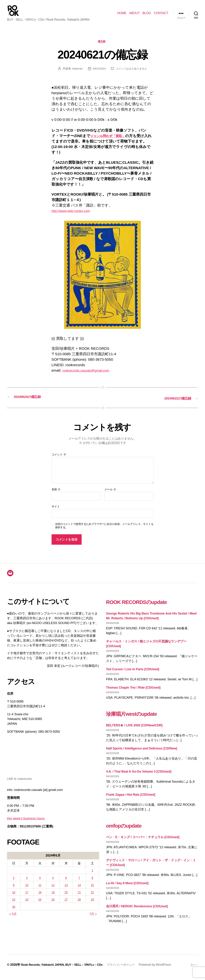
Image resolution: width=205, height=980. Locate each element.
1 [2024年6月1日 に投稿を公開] (92, 876)
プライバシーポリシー (132, 970)
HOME (122, 16)
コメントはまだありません (132, 74)
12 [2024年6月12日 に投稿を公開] (53, 890)
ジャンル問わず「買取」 (111, 142)
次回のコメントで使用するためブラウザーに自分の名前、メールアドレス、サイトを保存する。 (104, 531)
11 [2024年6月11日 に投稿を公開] (40, 890)
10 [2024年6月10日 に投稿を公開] (27, 890)
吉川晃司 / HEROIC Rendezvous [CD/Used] (137, 912)
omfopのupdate (130, 830)
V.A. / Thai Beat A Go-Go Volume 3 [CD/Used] (139, 777)
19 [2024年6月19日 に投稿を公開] (53, 897)
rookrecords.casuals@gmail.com (89, 376)
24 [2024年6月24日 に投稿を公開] (27, 905)
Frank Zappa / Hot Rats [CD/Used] (131, 800)
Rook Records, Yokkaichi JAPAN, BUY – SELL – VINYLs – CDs (66, 970)
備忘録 (102, 47)
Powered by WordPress (168, 970)
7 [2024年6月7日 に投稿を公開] (79, 883)
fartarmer (76, 74)
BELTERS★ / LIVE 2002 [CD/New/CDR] (134, 730)
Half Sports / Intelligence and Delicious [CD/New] (142, 754)
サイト (56, 512)
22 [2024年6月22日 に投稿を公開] (92, 897)
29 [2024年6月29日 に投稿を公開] (92, 905)
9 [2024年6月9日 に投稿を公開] (14, 890)
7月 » (93, 919)
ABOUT (134, 16)
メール (110, 494)
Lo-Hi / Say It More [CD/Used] (127, 888)
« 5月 (13, 919)
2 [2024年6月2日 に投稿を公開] (14, 883)
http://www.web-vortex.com (74, 216)
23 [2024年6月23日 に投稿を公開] (14, 905)
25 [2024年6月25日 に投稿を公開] (40, 905)
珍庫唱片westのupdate (141, 718)
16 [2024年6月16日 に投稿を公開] (14, 897)
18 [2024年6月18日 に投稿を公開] (40, 897)
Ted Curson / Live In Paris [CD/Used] (133, 674)
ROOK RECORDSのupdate (148, 607)
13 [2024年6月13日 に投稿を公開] (66, 890)
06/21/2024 (98, 74)
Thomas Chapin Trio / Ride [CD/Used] (133, 693)
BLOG (147, 16)
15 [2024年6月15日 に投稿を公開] (92, 890)
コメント (59, 460)
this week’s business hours (26, 824)
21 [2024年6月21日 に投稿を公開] (79, 897)
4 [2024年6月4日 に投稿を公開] (40, 883)
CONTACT (161, 16)
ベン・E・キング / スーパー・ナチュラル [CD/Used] (143, 842)
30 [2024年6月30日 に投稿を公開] (14, 912)
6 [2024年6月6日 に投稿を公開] (66, 883)
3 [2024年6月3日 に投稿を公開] (27, 883)
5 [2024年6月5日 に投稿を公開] (53, 883)
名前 (56, 494)
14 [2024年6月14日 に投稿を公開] (79, 890)
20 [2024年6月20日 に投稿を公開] (66, 897)
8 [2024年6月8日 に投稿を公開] (92, 883)
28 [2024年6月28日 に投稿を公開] (79, 905)
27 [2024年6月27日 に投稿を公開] (66, 905)
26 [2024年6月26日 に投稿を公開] (53, 905)
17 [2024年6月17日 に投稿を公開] (27, 897)
